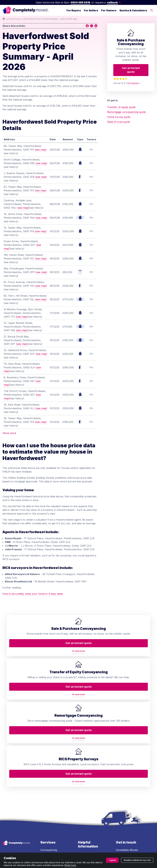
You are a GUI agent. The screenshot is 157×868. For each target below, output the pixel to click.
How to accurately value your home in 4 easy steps (33, 594)
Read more (70, 865)
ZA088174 (139, 839)
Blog (81, 765)
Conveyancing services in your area (91, 785)
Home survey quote (119, 117)
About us (83, 746)
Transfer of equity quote (121, 107)
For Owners (109, 10)
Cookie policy (105, 849)
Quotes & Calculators (133, 10)
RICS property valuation (49, 769)
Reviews (83, 771)
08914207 (92, 839)
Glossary (83, 777)
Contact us (84, 753)
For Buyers (74, 10)
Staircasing (47, 815)
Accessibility (85, 799)
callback (114, 2)
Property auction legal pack (53, 788)
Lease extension (50, 808)
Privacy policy (38, 849)
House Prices (14, 19)
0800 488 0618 (80, 2)
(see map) (41, 150)
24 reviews (133, 83)
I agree (112, 860)
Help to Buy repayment (54, 802)
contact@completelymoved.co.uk (135, 783)
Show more (9, 433)
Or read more (21, 674)
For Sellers (91, 10)
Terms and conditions (15, 849)
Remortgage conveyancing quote (126, 112)
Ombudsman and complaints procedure (72, 849)
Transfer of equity (51, 749)
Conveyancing (49, 742)
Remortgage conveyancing (48, 779)
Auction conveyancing (53, 796)
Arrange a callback (89, 759)
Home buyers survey (53, 755)
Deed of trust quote (119, 122)
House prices (86, 793)
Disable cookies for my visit (137, 860)
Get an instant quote (131, 70)
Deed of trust (48, 761)
